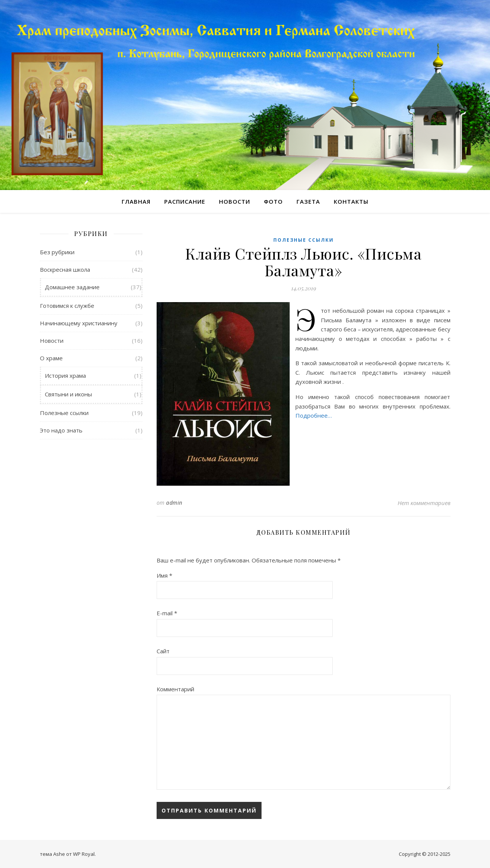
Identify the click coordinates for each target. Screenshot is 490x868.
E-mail (167, 613)
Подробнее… (314, 415)
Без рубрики (57, 252)
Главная (136, 201)
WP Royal (84, 854)
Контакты (351, 201)
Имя (164, 575)
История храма (65, 375)
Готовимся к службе (67, 306)
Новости (235, 201)
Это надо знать (61, 430)
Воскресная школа (65, 269)
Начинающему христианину (79, 323)
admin (174, 503)
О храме (51, 358)
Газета (308, 201)
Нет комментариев (424, 503)
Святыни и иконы (68, 394)
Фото (273, 201)
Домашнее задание (72, 287)
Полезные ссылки (64, 413)
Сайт (163, 651)
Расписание (185, 201)
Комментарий (175, 689)
